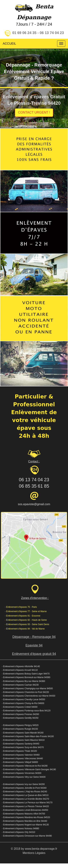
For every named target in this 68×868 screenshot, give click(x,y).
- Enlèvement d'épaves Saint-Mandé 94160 (23, 733)
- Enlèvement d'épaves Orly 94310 (18, 832)
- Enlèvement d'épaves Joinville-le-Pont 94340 (24, 788)
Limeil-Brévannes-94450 (36, 810)
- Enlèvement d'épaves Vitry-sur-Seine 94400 (24, 777)
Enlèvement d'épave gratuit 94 (34, 654)
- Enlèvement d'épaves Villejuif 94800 (20, 762)
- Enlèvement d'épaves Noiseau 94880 (20, 829)
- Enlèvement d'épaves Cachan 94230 (20, 685)
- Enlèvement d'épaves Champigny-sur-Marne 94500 (27, 689)
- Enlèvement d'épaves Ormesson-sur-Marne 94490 (27, 836)
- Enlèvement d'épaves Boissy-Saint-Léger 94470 (26, 674)
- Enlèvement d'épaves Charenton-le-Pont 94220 (25, 692)
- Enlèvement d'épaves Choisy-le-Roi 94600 (23, 703)
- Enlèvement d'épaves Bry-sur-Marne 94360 (23, 681)
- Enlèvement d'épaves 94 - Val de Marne (25, 629)
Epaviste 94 (34, 645)
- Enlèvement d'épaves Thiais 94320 (19, 751)
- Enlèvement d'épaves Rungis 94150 (20, 729)
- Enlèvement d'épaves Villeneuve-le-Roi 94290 (25, 766)
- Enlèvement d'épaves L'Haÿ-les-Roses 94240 (24, 792)
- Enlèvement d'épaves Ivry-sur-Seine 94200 (23, 784)
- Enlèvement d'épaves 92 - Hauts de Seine (26, 620)
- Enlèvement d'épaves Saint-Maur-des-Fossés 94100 (28, 736)
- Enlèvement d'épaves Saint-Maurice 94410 (23, 740)
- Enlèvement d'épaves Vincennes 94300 (22, 773)
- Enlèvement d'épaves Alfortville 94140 (21, 666)
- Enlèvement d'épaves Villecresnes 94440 (22, 759)
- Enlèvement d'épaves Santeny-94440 (20, 744)
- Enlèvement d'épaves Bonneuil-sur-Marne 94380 (26, 677)
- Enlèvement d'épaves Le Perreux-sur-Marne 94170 (27, 803)
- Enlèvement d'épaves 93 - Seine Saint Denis (27, 624)
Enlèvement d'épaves (14, 810)
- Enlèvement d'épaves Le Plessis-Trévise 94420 (25, 806)
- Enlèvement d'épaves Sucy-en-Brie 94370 (23, 747)
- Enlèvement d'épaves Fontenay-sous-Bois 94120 (26, 711)
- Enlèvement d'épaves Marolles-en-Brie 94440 (24, 821)
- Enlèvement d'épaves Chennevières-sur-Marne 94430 (28, 696)
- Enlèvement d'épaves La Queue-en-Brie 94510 (25, 795)
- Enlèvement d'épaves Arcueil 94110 (20, 670)
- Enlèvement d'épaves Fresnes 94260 (20, 714)
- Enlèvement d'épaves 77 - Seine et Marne (26, 611)
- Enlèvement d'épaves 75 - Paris (21, 607)
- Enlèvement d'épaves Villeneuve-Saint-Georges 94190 (29, 769)
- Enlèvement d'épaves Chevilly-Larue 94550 (23, 699)
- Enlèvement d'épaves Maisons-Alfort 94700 (23, 814)
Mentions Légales (34, 853)
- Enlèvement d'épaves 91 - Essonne (23, 616)
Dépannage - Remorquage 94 (34, 637)
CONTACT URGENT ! (34, 112)
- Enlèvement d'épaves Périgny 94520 (20, 725)
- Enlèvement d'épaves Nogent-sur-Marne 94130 (25, 825)
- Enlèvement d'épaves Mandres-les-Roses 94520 (26, 817)
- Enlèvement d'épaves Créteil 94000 (20, 707)
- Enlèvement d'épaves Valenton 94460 (21, 755)
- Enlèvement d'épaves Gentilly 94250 (20, 718)
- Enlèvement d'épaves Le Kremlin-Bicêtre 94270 (25, 799)
